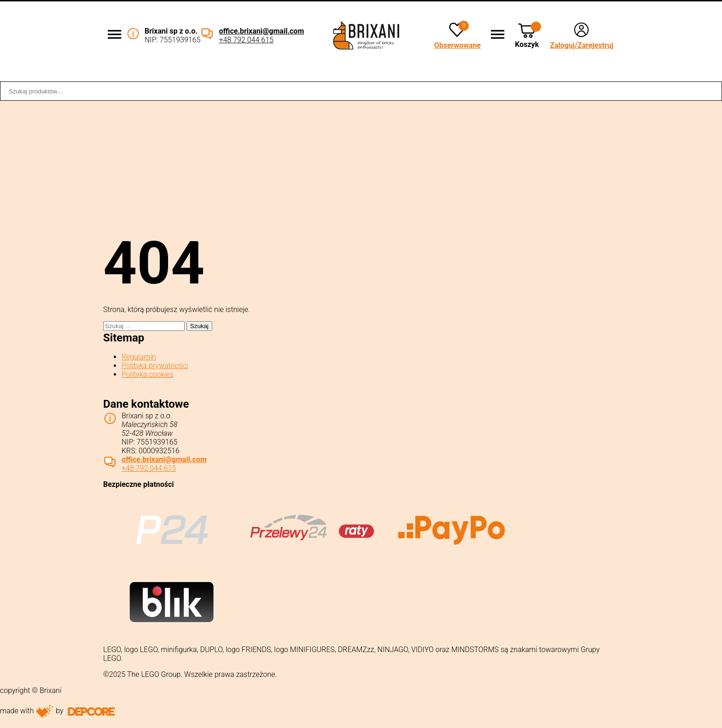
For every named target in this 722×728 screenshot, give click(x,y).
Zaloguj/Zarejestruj (582, 45)
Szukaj (710, 91)
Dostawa (362, 75)
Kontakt (702, 75)
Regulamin (139, 357)
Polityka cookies (148, 374)
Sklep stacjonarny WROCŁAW (533, 75)
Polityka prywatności (155, 366)
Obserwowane (458, 45)
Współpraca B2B (213, 75)
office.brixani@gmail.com (261, 31)
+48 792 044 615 (246, 40)
